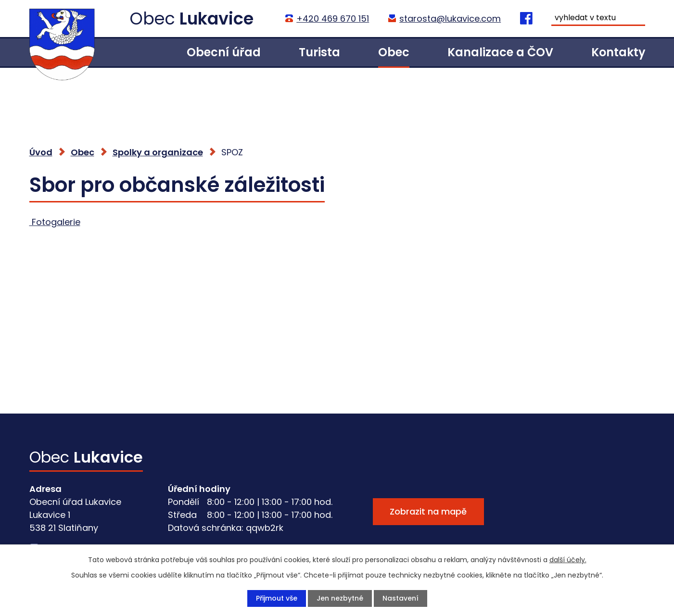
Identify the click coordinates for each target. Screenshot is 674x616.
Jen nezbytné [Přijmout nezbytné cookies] (340, 598)
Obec (394, 52)
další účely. (568, 560)
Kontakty (618, 52)
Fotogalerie (55, 222)
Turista (319, 52)
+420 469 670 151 (333, 19)
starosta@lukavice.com (450, 19)
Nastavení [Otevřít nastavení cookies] (401, 598)
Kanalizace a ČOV (500, 52)
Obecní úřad (224, 52)
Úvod (136, 52)
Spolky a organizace (158, 152)
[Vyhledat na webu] (598, 19)
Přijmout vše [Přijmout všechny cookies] (277, 598)
